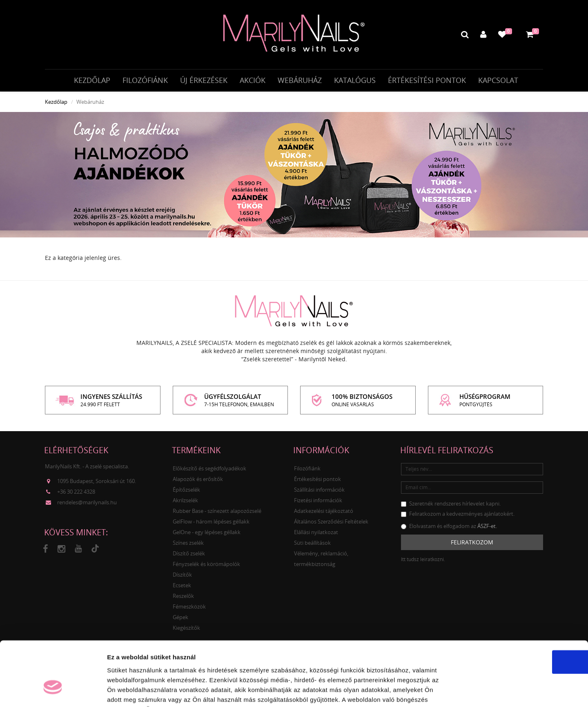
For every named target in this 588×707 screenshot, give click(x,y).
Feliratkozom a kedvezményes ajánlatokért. (458, 516)
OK (520, 610)
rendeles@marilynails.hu (87, 505)
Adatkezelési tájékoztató (324, 513)
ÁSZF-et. (487, 528)
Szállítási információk (319, 492)
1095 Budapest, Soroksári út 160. (97, 483)
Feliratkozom (472, 544)
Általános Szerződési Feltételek (331, 524)
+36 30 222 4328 (76, 494)
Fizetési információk (318, 502)
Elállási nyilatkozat (316, 534)
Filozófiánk (145, 81)
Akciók (253, 81)
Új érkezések (204, 81)
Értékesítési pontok (427, 81)
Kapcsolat (498, 81)
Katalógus (355, 81)
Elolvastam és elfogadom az (449, 528)
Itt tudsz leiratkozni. (423, 561)
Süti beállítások (312, 545)
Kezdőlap (92, 81)
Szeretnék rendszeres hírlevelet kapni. (451, 506)
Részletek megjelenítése (464, 691)
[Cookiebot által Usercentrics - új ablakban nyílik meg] (53, 691)
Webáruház (300, 81)
